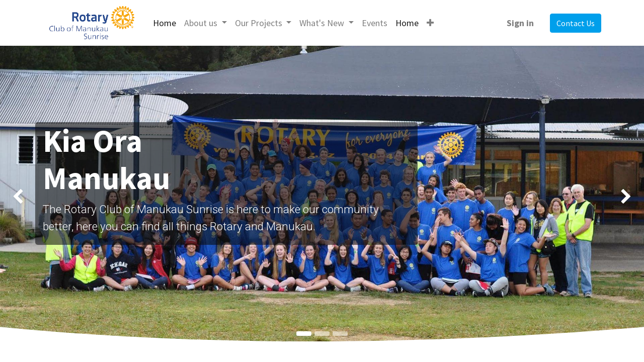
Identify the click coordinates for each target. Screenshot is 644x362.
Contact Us (576, 23)
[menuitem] (165, 23)
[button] (430, 23)
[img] (26, 197)
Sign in (520, 23)
